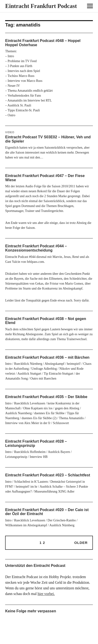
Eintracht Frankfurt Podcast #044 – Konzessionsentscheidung (36, 248)
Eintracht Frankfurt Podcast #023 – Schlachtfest (48, 475)
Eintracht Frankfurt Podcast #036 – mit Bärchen (47, 357)
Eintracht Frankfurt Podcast (41, 6)
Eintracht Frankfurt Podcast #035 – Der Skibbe (46, 397)
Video (10, 132)
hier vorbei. (46, 594)
